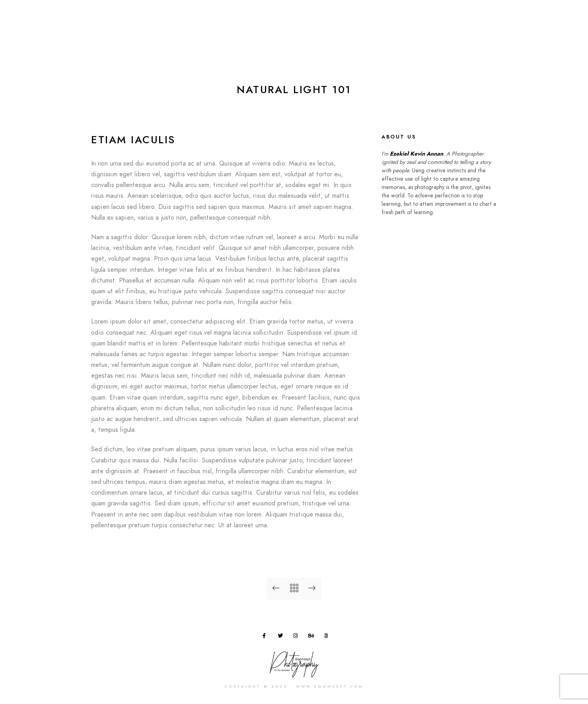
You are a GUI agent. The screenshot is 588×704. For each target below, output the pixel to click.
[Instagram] (297, 637)
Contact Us (530, 20)
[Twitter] (282, 637)
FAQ (494, 20)
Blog (467, 20)
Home (329, 20)
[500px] (328, 637)
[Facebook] (267, 637)
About (360, 20)
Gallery (394, 20)
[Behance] (312, 637)
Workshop (433, 20)
